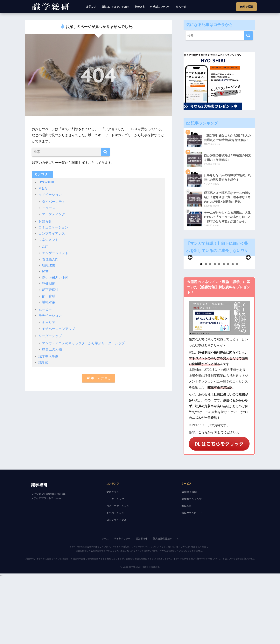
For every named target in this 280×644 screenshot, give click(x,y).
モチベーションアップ (59, 327)
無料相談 (186, 570)
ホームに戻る (99, 376)
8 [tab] (233, 329)
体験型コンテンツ (160, 7)
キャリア (49, 321)
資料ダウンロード (192, 577)
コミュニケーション (53, 227)
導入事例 (181, 7)
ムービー (45, 308)
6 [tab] (224, 329)
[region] (219, 295)
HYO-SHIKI (47, 182)
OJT (45, 246)
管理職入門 (50, 258)
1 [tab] (201, 329)
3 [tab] (210, 329)
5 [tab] (219, 329)
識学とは (91, 7)
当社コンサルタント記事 (115, 7)
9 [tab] (237, 329)
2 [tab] (206, 329)
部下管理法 (50, 289)
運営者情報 (142, 603)
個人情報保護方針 (162, 603)
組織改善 (49, 264)
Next (248, 290)
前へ (190, 290)
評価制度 (49, 283)
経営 (45, 271)
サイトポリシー (122, 603)
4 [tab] (215, 329)
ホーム (105, 603)
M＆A (43, 189)
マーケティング (54, 214)
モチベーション (50, 314)
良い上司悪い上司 (55, 277)
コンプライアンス (52, 233)
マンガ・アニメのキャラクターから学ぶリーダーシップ (83, 341)
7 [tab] (228, 329)
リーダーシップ (50, 334)
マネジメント (48, 239)
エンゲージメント (55, 252)
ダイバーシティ (54, 202)
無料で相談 (246, 7)
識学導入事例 (48, 355)
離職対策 (49, 301)
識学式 (43, 361)
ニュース (49, 208)
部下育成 (49, 295)
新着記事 (140, 7)
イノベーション (50, 195)
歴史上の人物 (52, 348)
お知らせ (45, 221)
